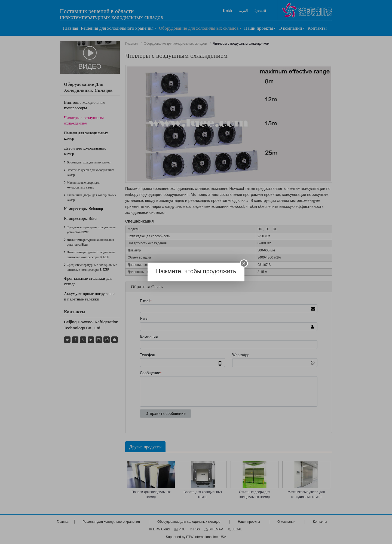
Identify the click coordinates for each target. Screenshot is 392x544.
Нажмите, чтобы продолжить (196, 271)
